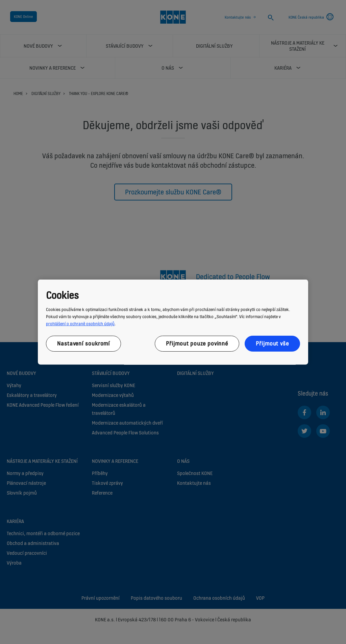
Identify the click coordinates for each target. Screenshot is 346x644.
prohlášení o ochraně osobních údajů (80, 324)
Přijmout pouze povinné (197, 343)
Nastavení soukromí (83, 343)
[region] (173, 322)
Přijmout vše (272, 343)
